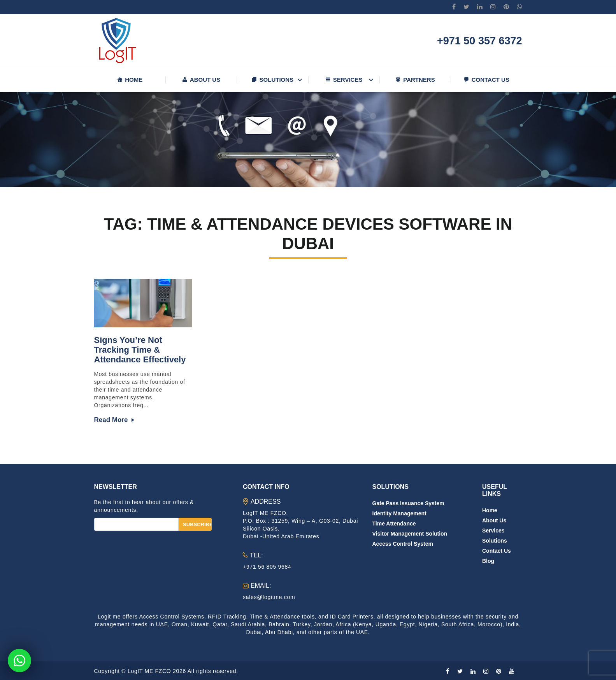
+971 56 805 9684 (267, 567)
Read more (111, 420)
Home (134, 80)
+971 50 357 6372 (479, 41)
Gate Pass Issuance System (408, 503)
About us (205, 80)
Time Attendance (394, 524)
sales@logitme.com (269, 597)
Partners (419, 80)
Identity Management (399, 513)
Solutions (277, 80)
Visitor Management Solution (410, 534)
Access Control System (403, 544)
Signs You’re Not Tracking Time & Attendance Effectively (140, 350)
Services (348, 80)
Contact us (491, 80)
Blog (488, 561)
